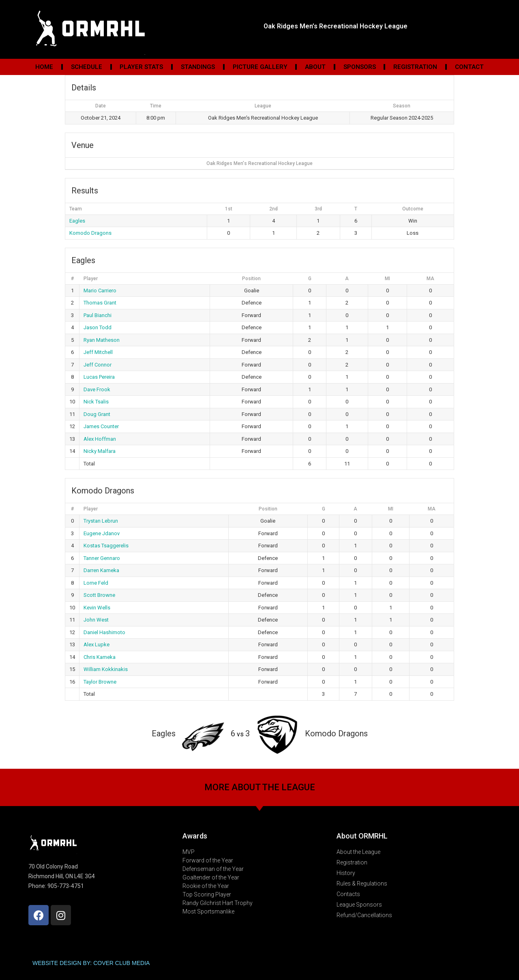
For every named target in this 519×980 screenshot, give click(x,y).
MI (387, 279)
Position (251, 279)
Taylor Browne (100, 682)
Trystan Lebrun (101, 521)
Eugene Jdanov (102, 533)
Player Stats (141, 67)
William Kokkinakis (106, 669)
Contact (469, 67)
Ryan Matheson (102, 340)
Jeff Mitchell (98, 352)
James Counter (101, 426)
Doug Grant (97, 414)
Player (91, 279)
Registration (415, 67)
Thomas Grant (100, 303)
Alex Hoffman (100, 439)
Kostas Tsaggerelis (106, 546)
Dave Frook (97, 389)
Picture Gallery (260, 67)
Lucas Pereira (99, 377)
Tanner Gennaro (102, 558)
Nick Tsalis (96, 402)
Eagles (77, 221)
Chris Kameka (100, 657)
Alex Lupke (97, 644)
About (315, 67)
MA (430, 279)
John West (96, 620)
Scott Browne (99, 595)
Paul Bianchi (98, 315)
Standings (198, 67)
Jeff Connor (98, 365)
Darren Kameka (101, 570)
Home (44, 67)
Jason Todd (98, 327)
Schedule (87, 67)
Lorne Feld (96, 583)
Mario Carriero (100, 291)
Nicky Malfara (100, 451)
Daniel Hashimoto (104, 632)
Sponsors (360, 67)
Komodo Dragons (90, 233)
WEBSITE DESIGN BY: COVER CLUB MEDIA (91, 963)
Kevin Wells (97, 608)
